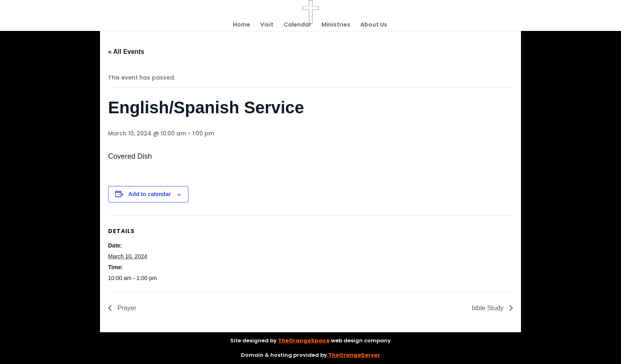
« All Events (126, 52)
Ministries (336, 25)
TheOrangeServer (354, 355)
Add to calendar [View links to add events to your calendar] (150, 194)
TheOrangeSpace (304, 340)
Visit (267, 25)
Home (242, 25)
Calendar (297, 25)
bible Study (488, 308)
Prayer (126, 308)
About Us (374, 25)
